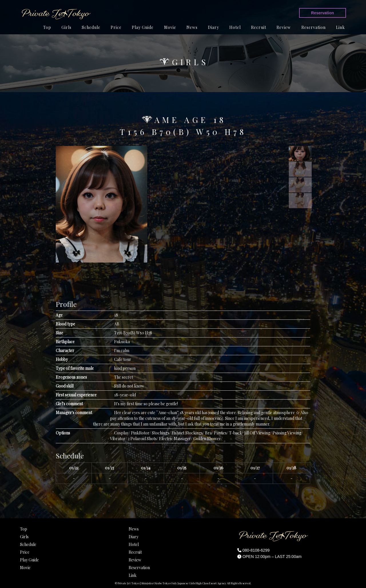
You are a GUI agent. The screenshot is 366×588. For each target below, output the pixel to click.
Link (340, 27)
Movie (170, 27)
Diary (213, 27)
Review (284, 27)
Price (116, 27)
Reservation (323, 13)
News (192, 27)
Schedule (91, 27)
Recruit (259, 27)
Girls (66, 27)
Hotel (235, 27)
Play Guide (143, 27)
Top (47, 27)
